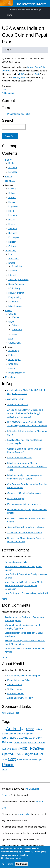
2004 (22, 74)
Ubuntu (8, 765)
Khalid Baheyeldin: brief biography (24, 676)
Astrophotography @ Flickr (20, 698)
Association (17, 266)
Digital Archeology (17, 284)
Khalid (11, 163)
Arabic (30, 729)
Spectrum (21, 759)
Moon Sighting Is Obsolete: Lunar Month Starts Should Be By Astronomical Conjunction (24, 585)
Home (8, 50)
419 (4, 729)
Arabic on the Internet (18, 405)
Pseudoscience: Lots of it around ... (24, 504)
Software (13, 271)
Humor (12, 224)
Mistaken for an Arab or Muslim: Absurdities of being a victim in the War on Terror (27, 467)
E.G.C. (15, 334)
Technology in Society (19, 280)
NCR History (14, 288)
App (23, 729)
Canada (12, 314)
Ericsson (8, 742)
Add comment (9, 93)
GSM (24, 743)
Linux (11, 254)
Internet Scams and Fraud (20, 458)
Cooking (12, 189)
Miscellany (10, 377)
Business (13, 233)
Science (12, 198)
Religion (12, 242)
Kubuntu (7, 749)
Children (12, 246)
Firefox (17, 743)
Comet (18, 734)
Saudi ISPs (14, 302)
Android (13, 729)
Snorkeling (13, 364)
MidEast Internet (16, 293)
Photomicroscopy (17, 373)
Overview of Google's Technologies (24, 493)
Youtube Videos (15, 685)
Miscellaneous (15, 306)
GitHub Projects (15, 689)
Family (8, 160)
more (4, 599)
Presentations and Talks (19, 114)
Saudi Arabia (14, 343)
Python (20, 754)
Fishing (12, 355)
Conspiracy (27, 734)
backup (38, 729)
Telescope (37, 759)
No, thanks (22, 864)
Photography (14, 360)
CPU (35, 738)
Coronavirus (10, 738)
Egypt (11, 322)
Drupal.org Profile (16, 694)
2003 (37, 74)
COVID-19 (26, 738)
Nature (12, 368)
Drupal (12, 263)
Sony (12, 759)
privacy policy (24, 814)
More (4, 769)
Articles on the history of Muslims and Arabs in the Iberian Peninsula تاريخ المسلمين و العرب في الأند (25, 413)
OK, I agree (8, 864)
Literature (13, 215)
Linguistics (13, 206)
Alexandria (17, 330)
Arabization (14, 258)
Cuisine (15, 325)
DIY (40, 738)
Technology (11, 251)
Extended (13, 172)
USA (4, 90)
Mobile (25, 748)
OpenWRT (9, 754)
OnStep (38, 748)
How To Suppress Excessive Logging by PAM (26, 593)
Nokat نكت (10, 181)
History (12, 202)
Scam (5, 759)
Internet (12, 275)
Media (11, 211)
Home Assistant (36, 743)
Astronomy (13, 351)
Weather (16, 317)
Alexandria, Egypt (16, 399)
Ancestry (13, 168)
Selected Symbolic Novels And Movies (25, 527)
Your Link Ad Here (11, 713)
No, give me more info (12, 858)
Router (39, 754)
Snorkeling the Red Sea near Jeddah (25, 533)
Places (8, 311)
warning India (19, 77)
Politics (12, 220)
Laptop (15, 749)
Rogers (29, 754)
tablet (29, 759)
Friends (9, 176)
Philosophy (14, 237)
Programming (15, 297)
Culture (12, 193)
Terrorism (13, 229)
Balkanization (8, 734)
